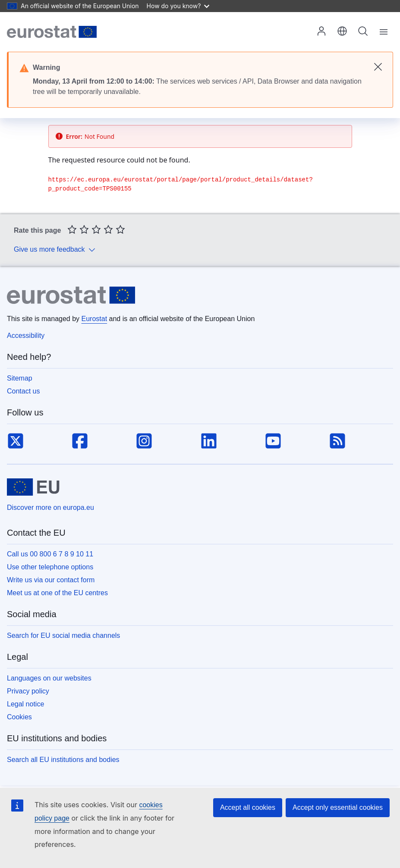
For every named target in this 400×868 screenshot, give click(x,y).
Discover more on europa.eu (50, 507)
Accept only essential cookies (338, 807)
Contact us (23, 391)
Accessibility (26, 336)
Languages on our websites (49, 678)
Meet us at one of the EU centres (57, 593)
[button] (342, 32)
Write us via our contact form (51, 580)
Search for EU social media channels (63, 635)
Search (363, 31)
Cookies (19, 717)
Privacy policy (28, 691)
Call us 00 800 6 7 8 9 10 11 (50, 554)
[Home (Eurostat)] (52, 32)
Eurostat (94, 319)
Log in (321, 31)
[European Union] (33, 487)
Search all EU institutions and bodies (63, 760)
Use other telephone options (50, 567)
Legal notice (25, 704)
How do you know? (178, 6)
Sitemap (20, 378)
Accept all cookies (248, 807)
